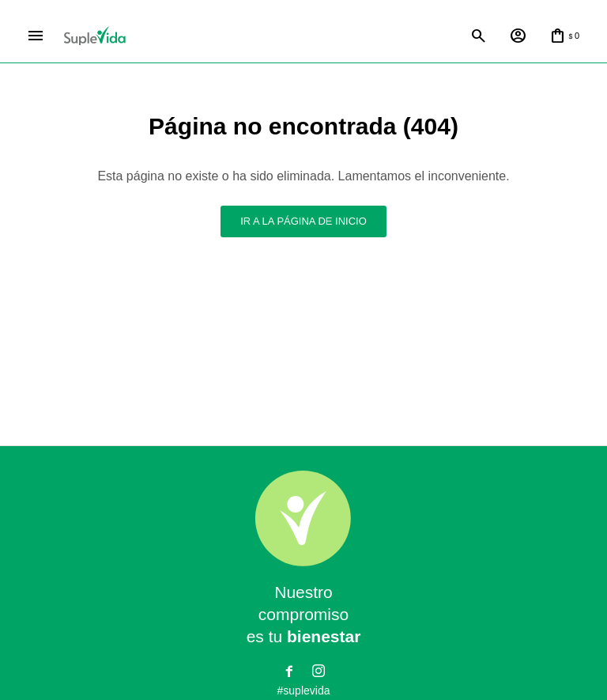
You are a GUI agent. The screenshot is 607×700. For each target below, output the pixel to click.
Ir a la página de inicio (303, 221)
